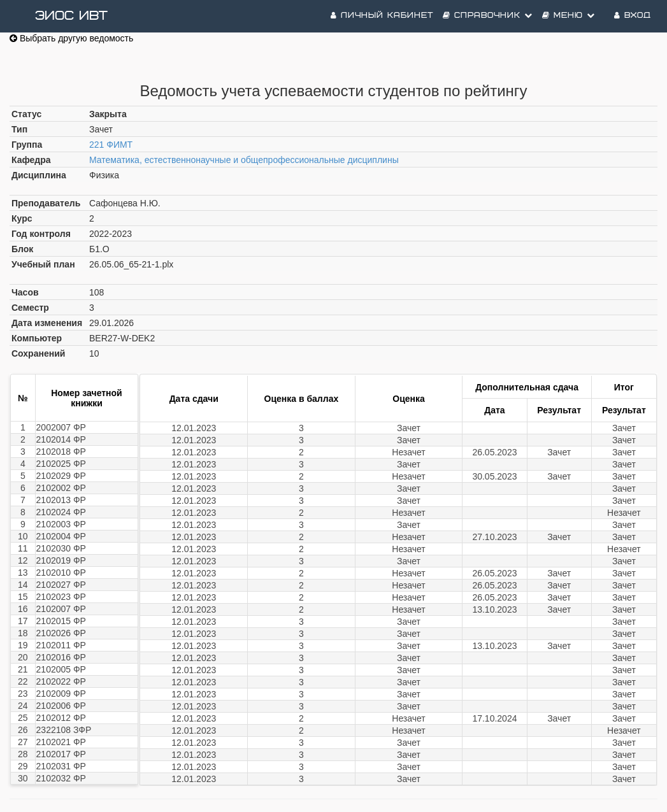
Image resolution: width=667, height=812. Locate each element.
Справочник (488, 16)
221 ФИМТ (111, 145)
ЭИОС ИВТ (71, 16)
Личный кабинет (382, 16)
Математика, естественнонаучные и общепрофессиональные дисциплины (244, 160)
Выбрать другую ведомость (71, 38)
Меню (569, 16)
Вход (633, 16)
